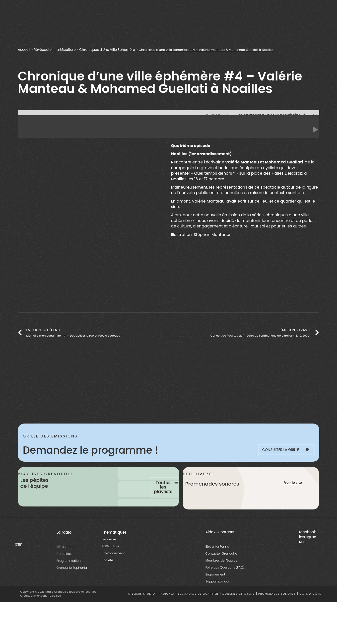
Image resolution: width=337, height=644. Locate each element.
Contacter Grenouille (221, 573)
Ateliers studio (142, 613)
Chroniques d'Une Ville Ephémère (109, 50)
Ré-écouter (44, 50)
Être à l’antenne (217, 566)
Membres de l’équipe (221, 580)
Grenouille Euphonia (72, 587)
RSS (302, 562)
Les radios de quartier (198, 613)
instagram (308, 557)
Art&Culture (111, 566)
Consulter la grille (282, 450)
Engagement (215, 594)
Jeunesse (109, 559)
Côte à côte (310, 613)
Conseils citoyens (238, 613)
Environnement (113, 573)
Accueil (24, 50)
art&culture (67, 50)
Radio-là (167, 613)
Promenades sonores (277, 613)
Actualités (64, 573)
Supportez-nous (218, 601)
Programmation (69, 580)
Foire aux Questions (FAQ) (225, 587)
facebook (307, 552)
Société (107, 580)
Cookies (56, 615)
